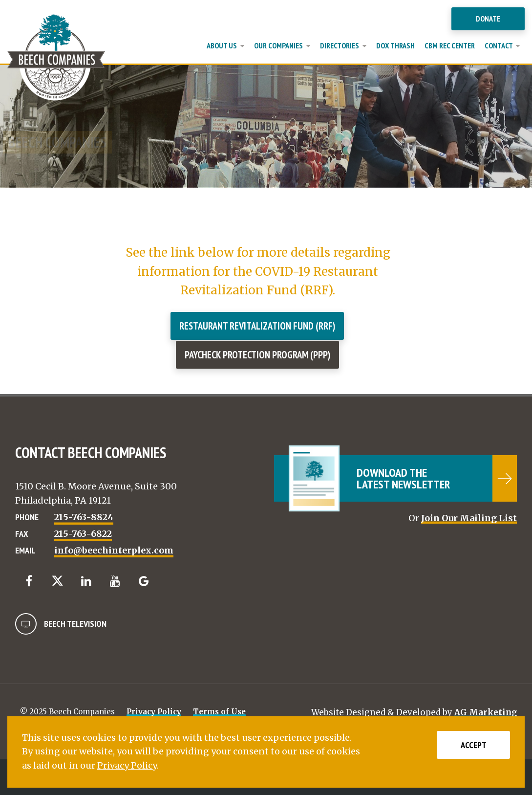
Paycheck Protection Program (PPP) (257, 355)
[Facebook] (29, 581)
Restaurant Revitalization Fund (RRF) (257, 326)
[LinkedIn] (86, 581)
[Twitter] (57, 581)
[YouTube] (115, 581)
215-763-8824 (84, 517)
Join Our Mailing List (469, 518)
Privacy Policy (154, 712)
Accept (474, 745)
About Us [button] (225, 45)
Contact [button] (502, 45)
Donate (488, 19)
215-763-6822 (83, 534)
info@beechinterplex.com (114, 550)
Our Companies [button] (282, 45)
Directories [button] (343, 45)
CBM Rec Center (450, 45)
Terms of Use (219, 712)
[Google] (144, 581)
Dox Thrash (395, 45)
